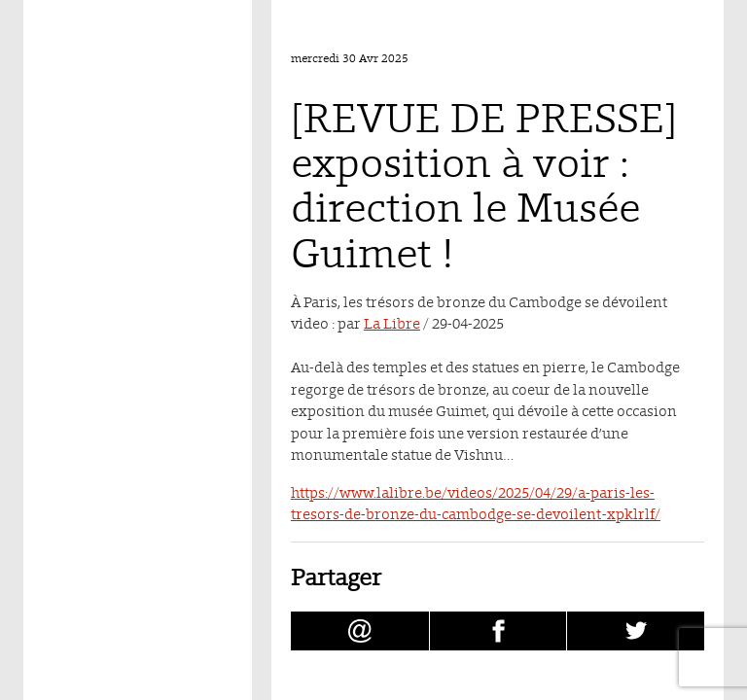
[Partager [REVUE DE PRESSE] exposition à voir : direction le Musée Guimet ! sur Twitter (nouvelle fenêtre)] (636, 631)
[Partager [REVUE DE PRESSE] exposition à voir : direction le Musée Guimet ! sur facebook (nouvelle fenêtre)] (498, 631)
